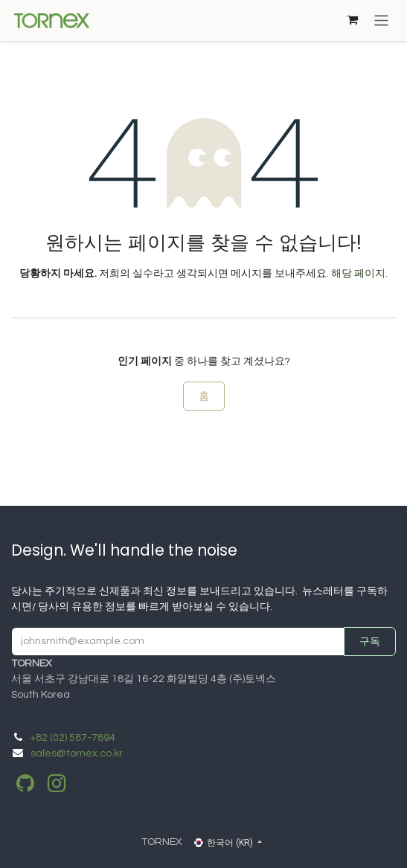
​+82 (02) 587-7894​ (73, 738)
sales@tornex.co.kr (77, 753)
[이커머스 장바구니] (353, 20)
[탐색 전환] (381, 20)
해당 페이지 (358, 274)
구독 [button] (370, 641)
